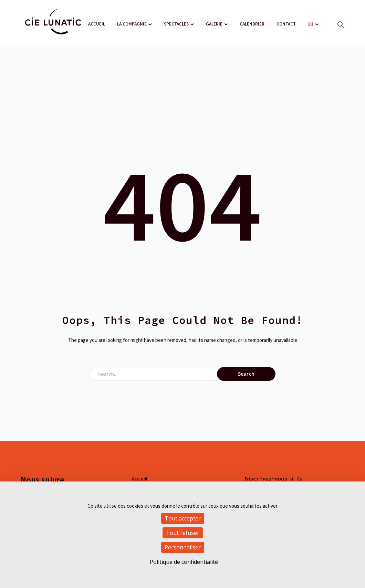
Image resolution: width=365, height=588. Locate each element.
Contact (286, 24)
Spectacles (176, 24)
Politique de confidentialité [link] (184, 562)
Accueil (97, 24)
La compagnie (132, 24)
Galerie (214, 24)
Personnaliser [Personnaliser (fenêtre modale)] (183, 547)
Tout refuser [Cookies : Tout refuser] (183, 533)
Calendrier (252, 24)
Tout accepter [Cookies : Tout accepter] (183, 518)
